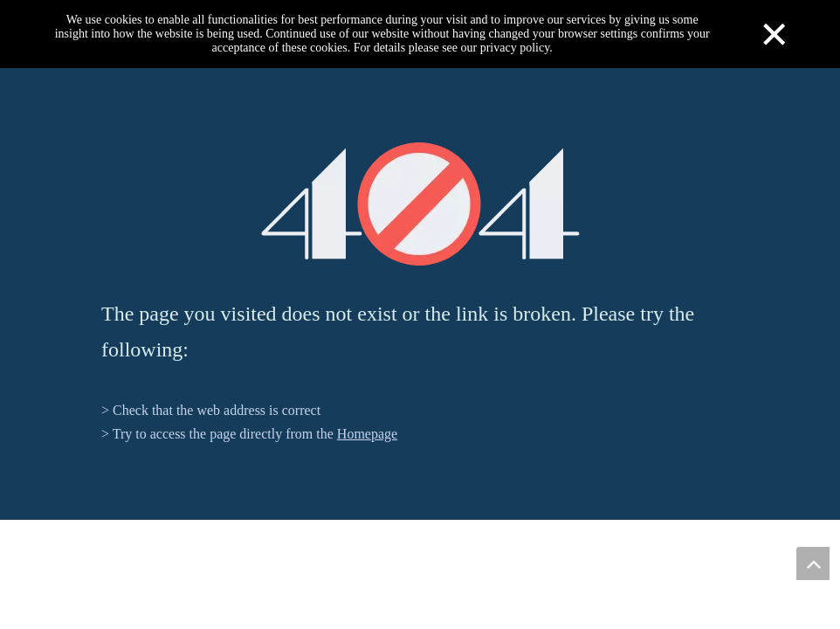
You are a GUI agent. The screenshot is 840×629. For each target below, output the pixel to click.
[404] (420, 204)
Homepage (367, 434)
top (813, 563)
